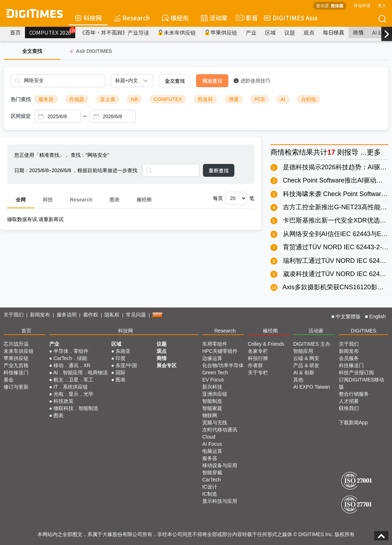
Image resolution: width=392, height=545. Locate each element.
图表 (114, 200)
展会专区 (167, 365)
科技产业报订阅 (356, 372)
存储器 (77, 99)
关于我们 (14, 315)
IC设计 (210, 487)
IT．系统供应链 (71, 387)
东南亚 (123, 351)
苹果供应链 (221, 32)
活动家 (214, 18)
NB (134, 99)
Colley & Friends (266, 344)
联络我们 (349, 408)
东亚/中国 (126, 365)
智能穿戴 (212, 472)
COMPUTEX (168, 99)
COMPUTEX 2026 (52, 31)
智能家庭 (212, 408)
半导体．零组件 (71, 351)
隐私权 (112, 315)
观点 (309, 32)
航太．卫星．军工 (73, 380)
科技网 (88, 18)
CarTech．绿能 (70, 358)
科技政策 (63, 401)
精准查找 (212, 81)
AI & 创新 (304, 372)
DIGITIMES (364, 331)
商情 (358, 32)
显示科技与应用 (220, 501)
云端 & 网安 (306, 358)
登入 (382, 5)
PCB (259, 99)
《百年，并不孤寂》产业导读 (114, 32)
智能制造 (212, 401)
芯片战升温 (16, 344)
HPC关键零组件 (220, 351)
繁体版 (322, 6)
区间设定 (21, 116)
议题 (290, 32)
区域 (270, 32)
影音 (246, 18)
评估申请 (362, 5)
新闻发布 (40, 315)
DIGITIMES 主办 (312, 344)
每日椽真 (334, 32)
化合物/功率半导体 (223, 365)
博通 (234, 99)
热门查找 (21, 99)
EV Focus (213, 380)
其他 (298, 380)
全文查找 (175, 81)
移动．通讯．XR (72, 365)
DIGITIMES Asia (291, 18)
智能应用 (303, 351)
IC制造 (210, 494)
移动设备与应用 (220, 465)
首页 (15, 32)
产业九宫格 (16, 365)
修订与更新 (16, 387)
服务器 (46, 99)
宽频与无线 (215, 422)
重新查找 (219, 170)
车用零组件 (215, 344)
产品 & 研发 (306, 365)
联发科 (205, 99)
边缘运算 (212, 358)
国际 (121, 372)
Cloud (209, 437)
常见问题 (136, 315)
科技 (48, 200)
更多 (374, 152)
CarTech (212, 480)
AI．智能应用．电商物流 (80, 372)
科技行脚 (258, 358)
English (377, 316)
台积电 (309, 99)
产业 (251, 32)
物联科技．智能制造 (76, 408)
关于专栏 (258, 372)
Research (132, 18)
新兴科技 (212, 387)
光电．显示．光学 (73, 394)
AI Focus (212, 444)
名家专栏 (258, 351)
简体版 (337, 6)
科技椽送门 (16, 372)
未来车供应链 (177, 32)
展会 (9, 380)
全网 (21, 200)
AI (283, 99)
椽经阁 (175, 18)
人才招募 (349, 401)
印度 (121, 358)
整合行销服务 (354, 394)
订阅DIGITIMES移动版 (362, 383)
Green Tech (215, 372)
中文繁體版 (348, 316)
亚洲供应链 (215, 394)
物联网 (210, 415)
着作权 (91, 315)
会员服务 (349, 358)
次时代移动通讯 (220, 430)
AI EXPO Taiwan (312, 387)
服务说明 (67, 315)
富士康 (108, 99)
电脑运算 (212, 451)
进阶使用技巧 (252, 81)
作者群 (255, 365)
